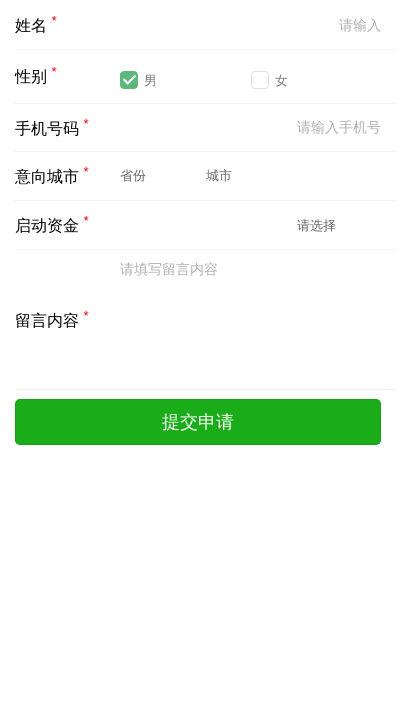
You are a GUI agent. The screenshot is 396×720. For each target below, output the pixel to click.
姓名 (36, 23)
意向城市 (52, 174)
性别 (36, 74)
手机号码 (52, 126)
